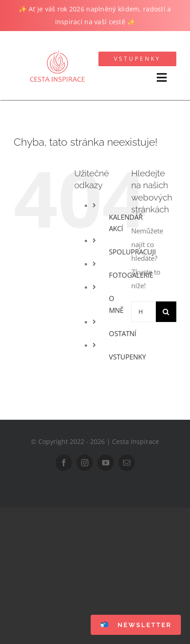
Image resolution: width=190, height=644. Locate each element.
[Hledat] (166, 312)
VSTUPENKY (127, 357)
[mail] (127, 463)
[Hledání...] (144, 312)
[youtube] (106, 463)
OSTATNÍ (123, 333)
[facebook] (64, 463)
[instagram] (85, 463)
